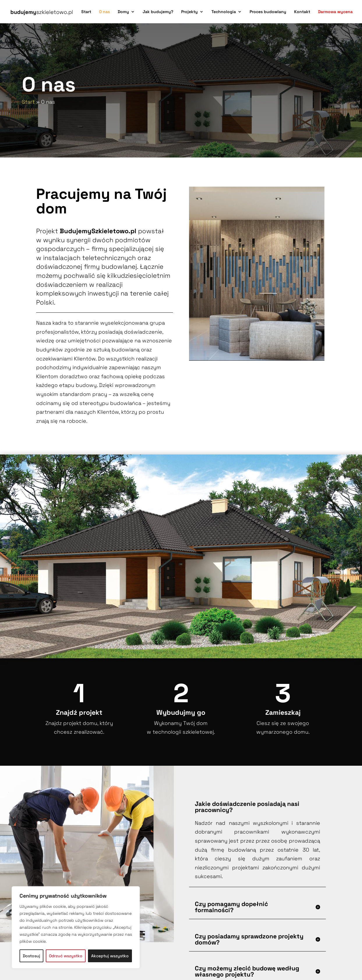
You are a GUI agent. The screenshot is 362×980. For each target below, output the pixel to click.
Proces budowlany (268, 12)
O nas (104, 12)
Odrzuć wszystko (66, 956)
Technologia (224, 12)
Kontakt (302, 12)
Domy (123, 12)
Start (86, 12)
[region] (76, 927)
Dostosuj (31, 956)
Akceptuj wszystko (110, 956)
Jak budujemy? (158, 12)
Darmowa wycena (335, 12)
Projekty (189, 12)
